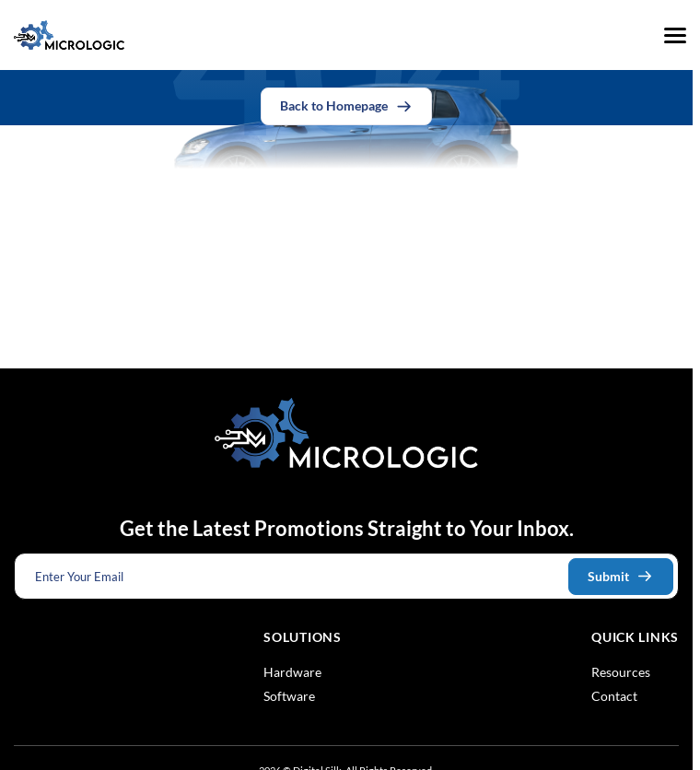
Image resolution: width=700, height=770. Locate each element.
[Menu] (675, 35)
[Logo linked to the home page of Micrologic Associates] (69, 35)
